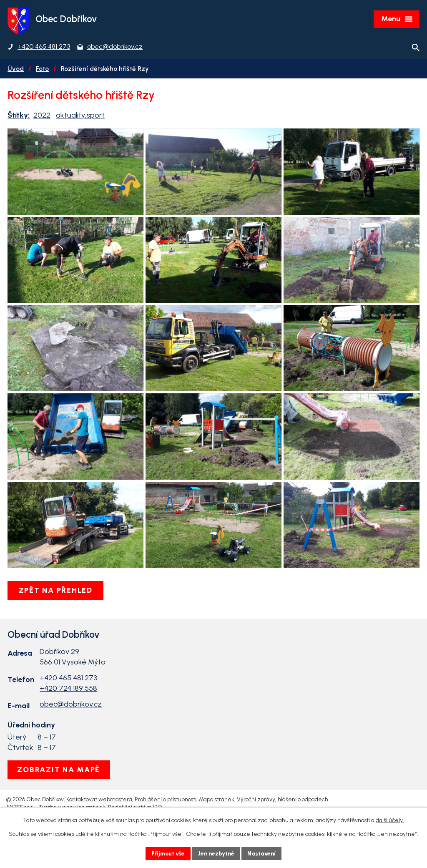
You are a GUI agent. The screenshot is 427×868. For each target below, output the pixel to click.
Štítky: (19, 116)
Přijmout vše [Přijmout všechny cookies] (167, 853)
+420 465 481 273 (69, 706)
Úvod (16, 69)
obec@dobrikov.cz (71, 732)
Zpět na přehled (56, 619)
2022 (42, 116)
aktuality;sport (80, 116)
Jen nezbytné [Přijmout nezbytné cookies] (217, 853)
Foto (42, 69)
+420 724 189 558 (68, 717)
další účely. (390, 820)
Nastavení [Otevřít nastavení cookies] (263, 853)
